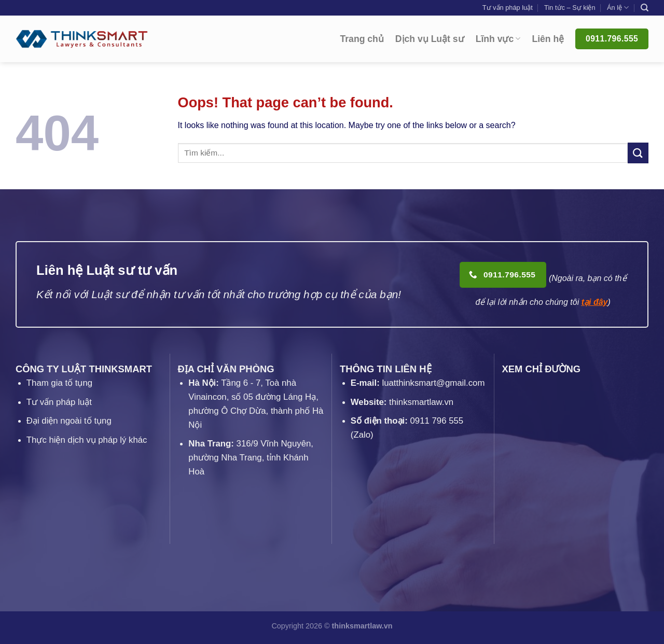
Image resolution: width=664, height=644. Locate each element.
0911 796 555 (437, 421)
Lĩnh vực (498, 39)
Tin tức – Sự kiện (570, 8)
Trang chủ (362, 39)
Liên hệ (548, 39)
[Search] (645, 8)
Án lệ (618, 8)
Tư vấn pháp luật (508, 8)
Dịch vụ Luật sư (430, 39)
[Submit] (638, 153)
